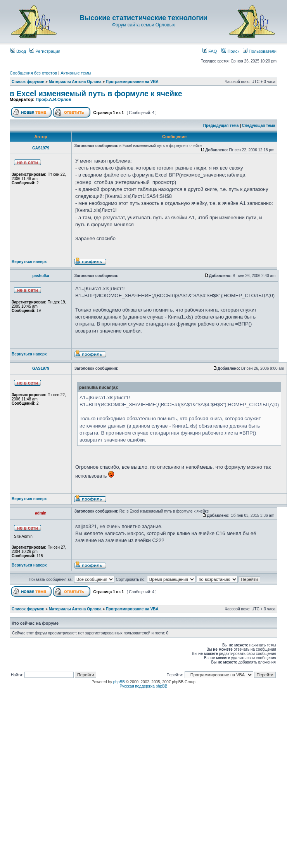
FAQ (210, 51)
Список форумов (28, 82)
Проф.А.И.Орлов (53, 99)
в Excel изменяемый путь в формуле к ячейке (96, 94)
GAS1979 (41, 148)
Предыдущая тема (221, 126)
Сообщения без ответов (33, 73)
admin (41, 513)
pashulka (41, 276)
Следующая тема (258, 126)
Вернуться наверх (29, 262)
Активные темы (76, 73)
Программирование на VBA (132, 82)
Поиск (230, 51)
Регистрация (45, 51)
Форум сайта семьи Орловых (143, 25)
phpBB (119, 682)
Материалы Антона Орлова (75, 82)
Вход (18, 51)
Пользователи (260, 51)
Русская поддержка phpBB (143, 686)
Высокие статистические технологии (143, 18)
